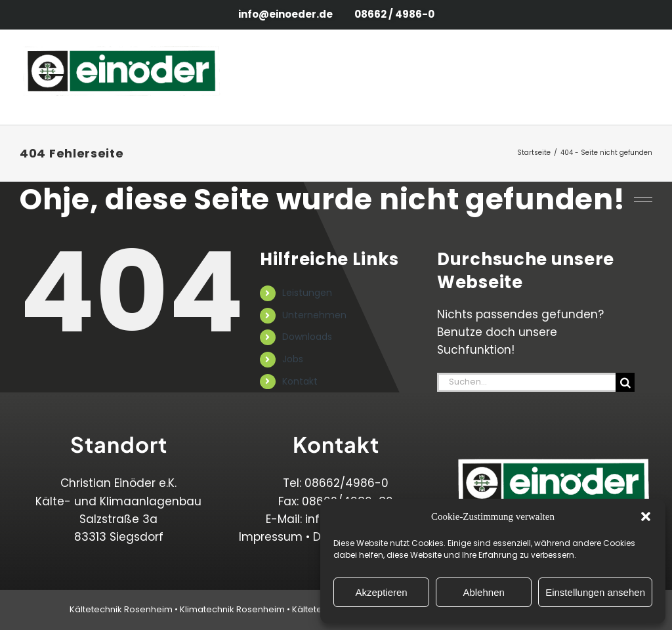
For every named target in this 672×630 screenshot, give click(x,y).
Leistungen (307, 293)
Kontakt (300, 381)
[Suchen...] (526, 382)
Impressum (271, 537)
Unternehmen (314, 315)
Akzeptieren (381, 592)
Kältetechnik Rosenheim (121, 609)
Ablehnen (483, 592)
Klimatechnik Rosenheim (232, 609)
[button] (646, 516)
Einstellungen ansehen (595, 592)
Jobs (293, 359)
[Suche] (625, 382)
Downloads (307, 337)
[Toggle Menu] (638, 77)
